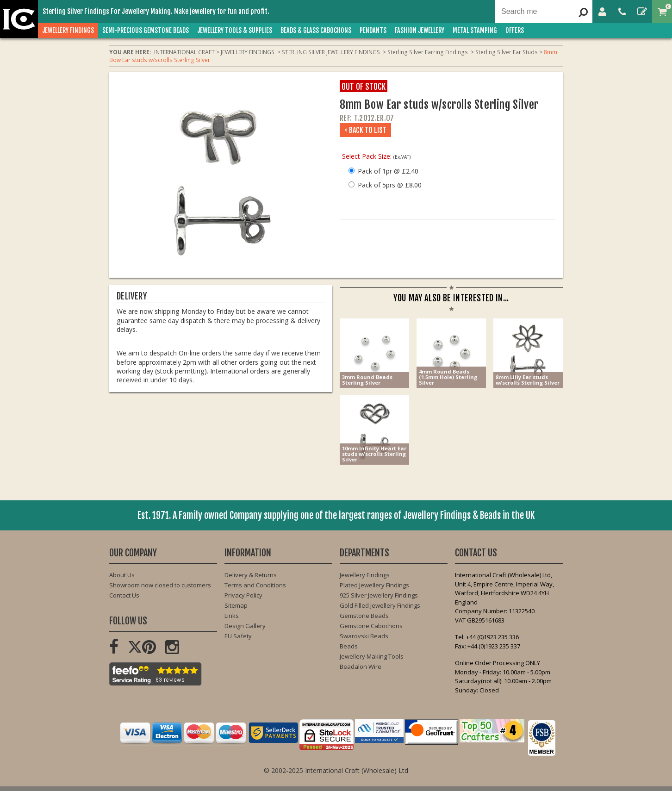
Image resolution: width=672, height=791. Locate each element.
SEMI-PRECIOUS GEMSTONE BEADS (146, 30)
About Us (122, 575)
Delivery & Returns (251, 575)
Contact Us (124, 595)
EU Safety (238, 636)
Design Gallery (245, 626)
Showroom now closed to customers (160, 585)
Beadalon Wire (361, 666)
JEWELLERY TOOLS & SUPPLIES (235, 30)
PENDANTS (373, 30)
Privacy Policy (243, 595)
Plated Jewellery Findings (374, 585)
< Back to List (365, 130)
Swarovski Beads (364, 636)
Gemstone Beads (364, 616)
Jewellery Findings (365, 575)
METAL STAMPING (475, 30)
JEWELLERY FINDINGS (68, 30)
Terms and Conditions (255, 585)
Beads (349, 646)
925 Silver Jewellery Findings (379, 595)
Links (232, 616)
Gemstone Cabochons (371, 626)
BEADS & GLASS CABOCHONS (316, 30)
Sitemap (236, 605)
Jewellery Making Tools (372, 656)
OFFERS (515, 30)
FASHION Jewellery (420, 30)
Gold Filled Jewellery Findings (380, 605)
